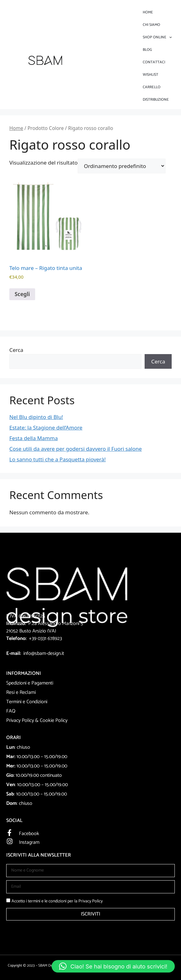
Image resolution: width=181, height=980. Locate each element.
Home (148, 12)
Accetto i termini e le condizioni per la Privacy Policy (57, 901)
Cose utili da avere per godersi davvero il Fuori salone (76, 449)
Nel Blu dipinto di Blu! (36, 417)
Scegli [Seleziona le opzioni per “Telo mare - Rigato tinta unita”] (22, 294)
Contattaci (154, 62)
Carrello (152, 87)
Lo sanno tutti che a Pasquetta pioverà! (58, 459)
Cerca (16, 350)
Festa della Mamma (34, 438)
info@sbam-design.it (44, 653)
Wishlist (151, 75)
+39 (33, 639)
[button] (113, 966)
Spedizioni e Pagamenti (30, 683)
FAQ (11, 711)
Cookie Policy (54, 721)
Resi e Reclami (21, 692)
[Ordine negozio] (122, 166)
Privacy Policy (20, 721)
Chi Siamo (151, 25)
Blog (147, 50)
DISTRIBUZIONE (156, 100)
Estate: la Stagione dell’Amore (46, 428)
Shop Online (157, 37)
